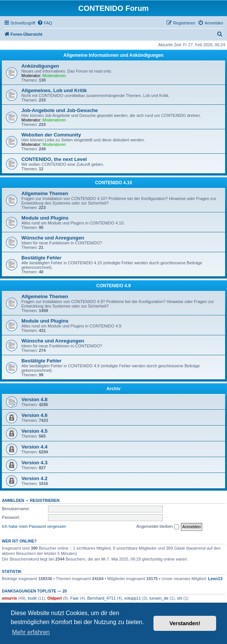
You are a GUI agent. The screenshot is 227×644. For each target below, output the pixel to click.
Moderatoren (54, 76)
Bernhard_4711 (101, 598)
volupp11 (133, 598)
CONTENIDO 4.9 (113, 286)
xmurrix (9, 598)
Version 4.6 (35, 415)
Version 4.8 (35, 399)
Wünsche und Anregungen (53, 238)
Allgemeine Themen (45, 193)
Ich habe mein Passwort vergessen (34, 526)
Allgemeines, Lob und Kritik (54, 90)
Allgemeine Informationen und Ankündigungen (113, 55)
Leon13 (216, 579)
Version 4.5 (35, 431)
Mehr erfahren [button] (31, 632)
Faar (74, 598)
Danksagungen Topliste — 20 (34, 591)
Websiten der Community (51, 135)
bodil (32, 598)
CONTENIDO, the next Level (54, 159)
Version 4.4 (35, 447)
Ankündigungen (40, 66)
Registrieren (45, 500)
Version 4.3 (35, 463)
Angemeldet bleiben (157, 527)
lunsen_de (159, 598)
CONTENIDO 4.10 (113, 183)
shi (180, 598)
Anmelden (13, 500)
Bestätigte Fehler (41, 258)
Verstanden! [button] (185, 623)
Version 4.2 (35, 478)
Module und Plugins (45, 218)
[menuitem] (45, 23)
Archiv (113, 389)
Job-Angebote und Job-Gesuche (60, 110)
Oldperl (55, 598)
